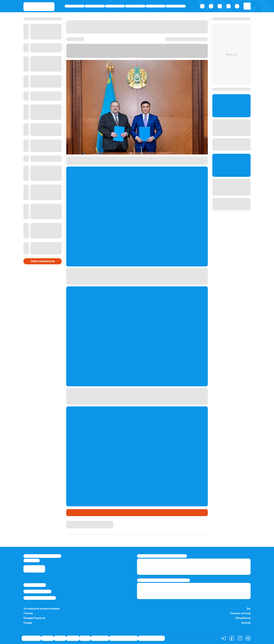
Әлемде (135, 6)
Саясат (115, 6)
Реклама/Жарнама (37, 591)
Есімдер (28, 623)
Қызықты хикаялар (123, 638)
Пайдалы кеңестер (151, 638)
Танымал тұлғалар (240, 613)
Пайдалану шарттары (40, 598)
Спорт (155, 6)
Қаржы (95, 6)
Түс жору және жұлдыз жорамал (42, 609)
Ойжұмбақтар (243, 618)
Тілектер (28, 613)
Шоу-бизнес (176, 6)
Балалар (246, 623)
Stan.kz (71, 522)
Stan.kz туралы (35, 585)
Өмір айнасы (75, 6)
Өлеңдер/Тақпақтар (34, 618)
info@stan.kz (32, 560)
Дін (249, 609)
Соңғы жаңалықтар (43, 261)
